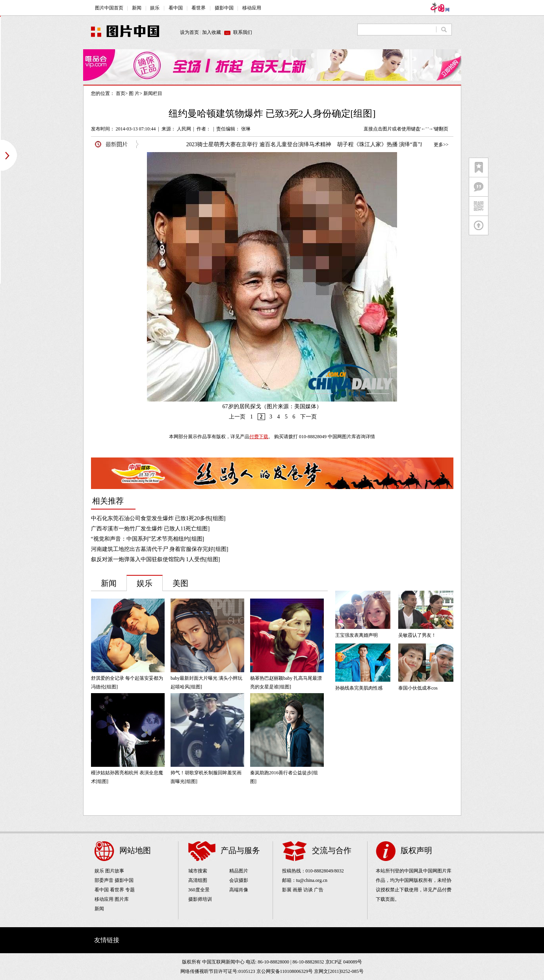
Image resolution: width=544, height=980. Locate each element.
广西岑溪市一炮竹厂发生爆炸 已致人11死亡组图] (150, 529)
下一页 (308, 417)
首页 (121, 93)
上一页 (237, 417)
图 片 (134, 93)
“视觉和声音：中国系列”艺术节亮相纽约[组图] (148, 539)
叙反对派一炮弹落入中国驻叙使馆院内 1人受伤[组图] (156, 559)
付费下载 (259, 437)
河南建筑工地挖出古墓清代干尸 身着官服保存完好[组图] (160, 549)
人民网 (184, 129)
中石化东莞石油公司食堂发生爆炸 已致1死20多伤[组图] (158, 518)
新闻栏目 (153, 93)
